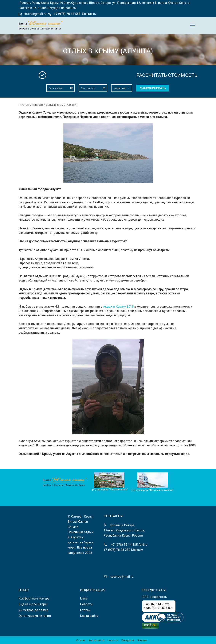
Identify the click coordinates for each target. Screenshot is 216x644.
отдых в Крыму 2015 (118, 306)
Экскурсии (128, 640)
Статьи (81, 640)
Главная (24, 105)
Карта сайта (96, 640)
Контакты (90, 14)
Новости (38, 105)
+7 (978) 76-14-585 (67, 14)
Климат (142, 640)
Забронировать (153, 88)
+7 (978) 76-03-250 (117, 550)
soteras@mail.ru (35, 14)
